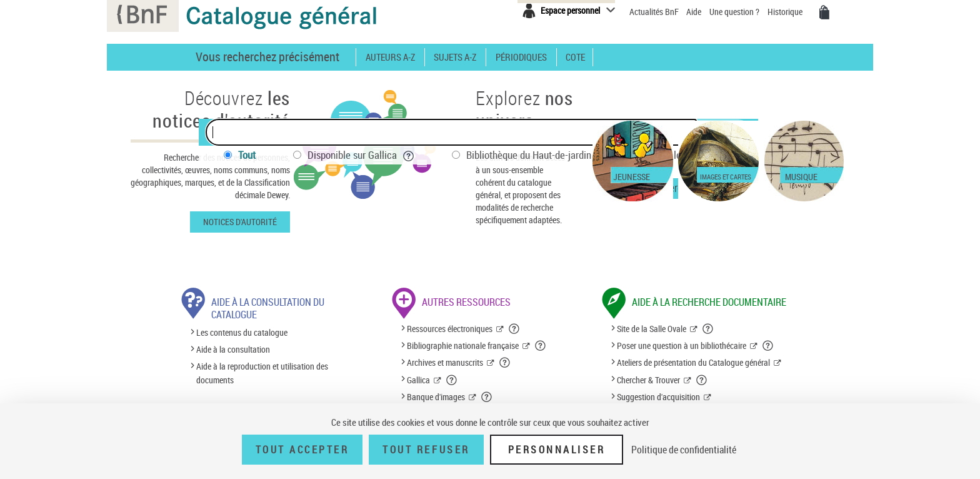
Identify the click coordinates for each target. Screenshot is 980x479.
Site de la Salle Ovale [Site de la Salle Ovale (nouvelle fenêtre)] (652, 329)
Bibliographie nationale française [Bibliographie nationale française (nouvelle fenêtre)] (463, 345)
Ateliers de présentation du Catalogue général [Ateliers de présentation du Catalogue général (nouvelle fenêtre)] (693, 362)
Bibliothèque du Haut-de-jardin (537, 155)
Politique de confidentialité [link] (684, 450)
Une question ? (734, 12)
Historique (786, 12)
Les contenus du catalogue (242, 332)
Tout (247, 155)
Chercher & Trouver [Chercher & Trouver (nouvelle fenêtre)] (648, 380)
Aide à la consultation (233, 349)
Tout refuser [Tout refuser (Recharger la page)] (426, 450)
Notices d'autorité (240, 222)
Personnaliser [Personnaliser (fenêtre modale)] (557, 450)
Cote (575, 57)
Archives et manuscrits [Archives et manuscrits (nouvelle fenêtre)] (445, 362)
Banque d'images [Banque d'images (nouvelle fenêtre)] (436, 397)
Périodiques (521, 57)
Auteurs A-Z (390, 57)
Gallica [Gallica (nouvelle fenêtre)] (418, 380)
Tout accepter (302, 450)
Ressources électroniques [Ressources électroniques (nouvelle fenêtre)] (450, 329)
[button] (514, 329)
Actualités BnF (655, 12)
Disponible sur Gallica (361, 155)
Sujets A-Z (455, 57)
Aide (695, 12)
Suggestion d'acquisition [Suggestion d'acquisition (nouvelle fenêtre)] (658, 397)
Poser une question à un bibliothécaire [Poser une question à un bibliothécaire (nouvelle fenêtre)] (682, 345)
